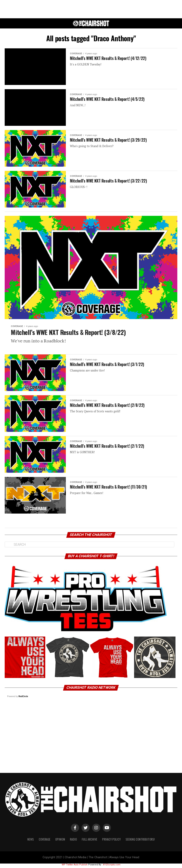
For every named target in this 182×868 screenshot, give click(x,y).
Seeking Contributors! (140, 841)
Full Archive (89, 841)
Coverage (45, 841)
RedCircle (23, 698)
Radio (73, 841)
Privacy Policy (111, 841)
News (31, 841)
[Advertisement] (91, 9)
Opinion (60, 841)
